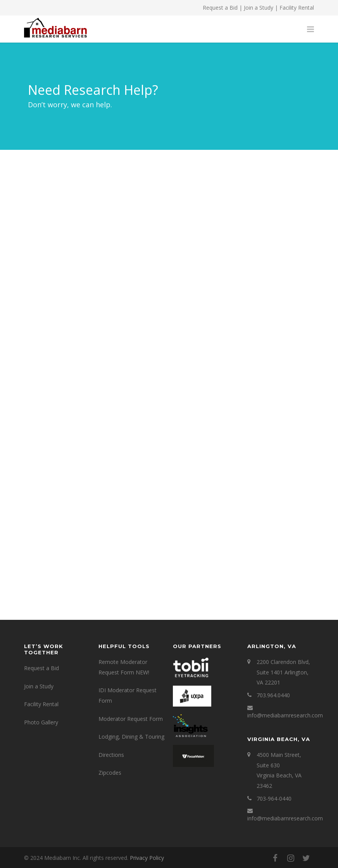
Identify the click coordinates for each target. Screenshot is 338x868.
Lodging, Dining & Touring (131, 737)
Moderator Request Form (131, 719)
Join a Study (259, 8)
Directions (111, 755)
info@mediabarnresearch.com (285, 715)
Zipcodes (110, 773)
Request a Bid (220, 8)
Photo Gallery (41, 722)
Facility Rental (297, 8)
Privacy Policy (147, 858)
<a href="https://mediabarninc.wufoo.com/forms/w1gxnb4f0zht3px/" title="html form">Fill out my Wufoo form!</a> (169, 395)
